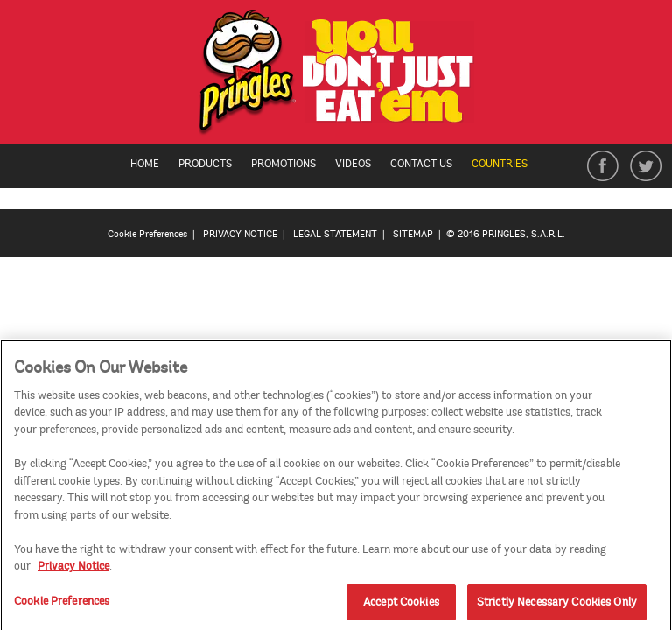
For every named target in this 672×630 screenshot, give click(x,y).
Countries (508, 164)
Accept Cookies (401, 605)
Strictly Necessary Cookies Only (557, 605)
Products (205, 164)
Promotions (283, 164)
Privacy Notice (73, 570)
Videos (353, 164)
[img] (336, 77)
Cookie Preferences (147, 234)
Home (145, 164)
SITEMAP (413, 234)
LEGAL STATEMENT (335, 234)
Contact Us (421, 164)
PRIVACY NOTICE (240, 234)
